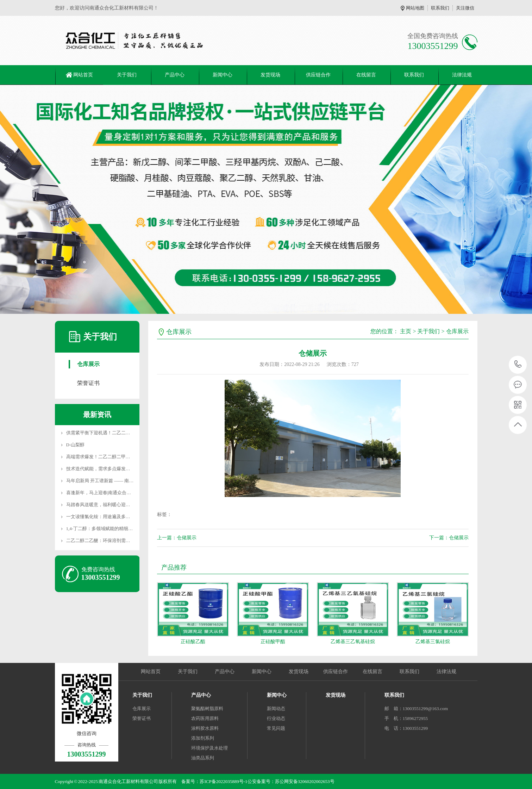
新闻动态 (276, 709)
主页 (406, 331)
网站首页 (83, 75)
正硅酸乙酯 (193, 642)
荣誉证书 (88, 383)
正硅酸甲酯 (273, 642)
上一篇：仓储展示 (177, 538)
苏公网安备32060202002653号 (305, 781)
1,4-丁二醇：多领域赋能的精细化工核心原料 (111, 529)
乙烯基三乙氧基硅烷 (353, 642)
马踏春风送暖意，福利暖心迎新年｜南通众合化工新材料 (123, 505)
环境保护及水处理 (209, 748)
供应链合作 (318, 75)
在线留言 (366, 75)
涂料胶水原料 (205, 728)
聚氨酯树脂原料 (207, 709)
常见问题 (276, 728)
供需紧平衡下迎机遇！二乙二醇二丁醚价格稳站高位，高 (123, 433)
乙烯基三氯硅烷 (433, 642)
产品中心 (175, 75)
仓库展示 (88, 364)
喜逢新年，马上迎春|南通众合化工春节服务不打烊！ (119, 493)
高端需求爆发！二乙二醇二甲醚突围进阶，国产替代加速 (123, 457)
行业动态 (276, 718)
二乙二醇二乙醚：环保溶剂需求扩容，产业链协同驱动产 (123, 541)
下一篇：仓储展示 (449, 538)
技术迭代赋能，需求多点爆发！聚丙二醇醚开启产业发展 (123, 469)
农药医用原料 (205, 718)
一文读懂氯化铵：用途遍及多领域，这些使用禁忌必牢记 (123, 517)
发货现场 (270, 75)
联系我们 (440, 8)
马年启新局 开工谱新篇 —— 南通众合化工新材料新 (118, 481)
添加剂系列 (203, 738)
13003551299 (518, 364)
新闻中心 (223, 75)
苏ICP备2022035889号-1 (223, 781)
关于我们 (127, 75)
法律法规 (462, 75)
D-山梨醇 (76, 445)
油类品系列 (203, 758)
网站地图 (415, 8)
